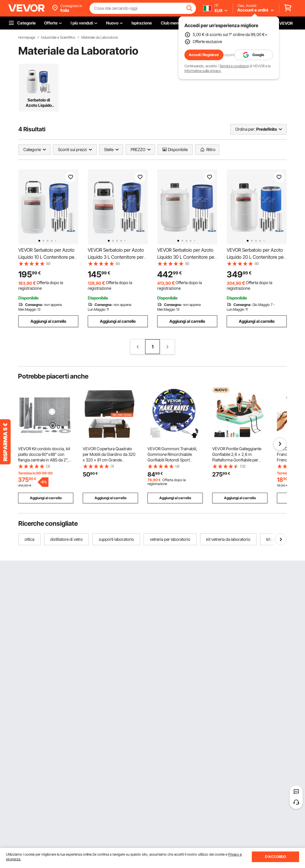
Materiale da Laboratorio (100, 37)
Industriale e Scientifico (58, 37)
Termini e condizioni (234, 66)
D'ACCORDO (276, 857)
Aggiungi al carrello (48, 321)
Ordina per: (245, 129)
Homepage (27, 37)
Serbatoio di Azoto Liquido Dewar (39, 103)
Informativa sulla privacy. (203, 71)
